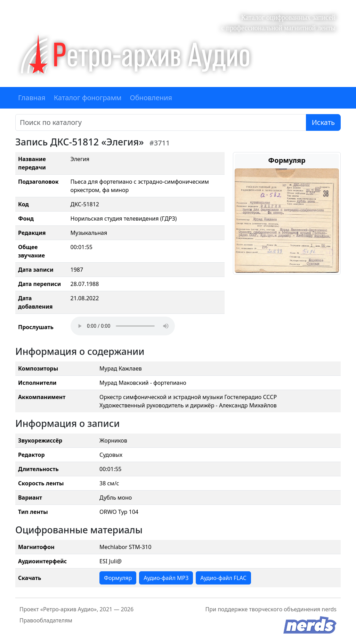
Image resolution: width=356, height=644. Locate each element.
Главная (32, 98)
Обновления (151, 98)
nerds (329, 609)
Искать (323, 122)
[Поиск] (161, 122)
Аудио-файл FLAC (223, 578)
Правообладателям (46, 620)
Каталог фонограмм (88, 98)
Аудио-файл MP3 (166, 578)
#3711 (160, 143)
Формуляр (118, 578)
